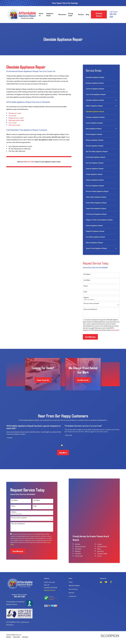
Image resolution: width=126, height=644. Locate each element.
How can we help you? (90, 309)
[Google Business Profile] (101, 575)
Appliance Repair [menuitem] (50, 14)
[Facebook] (111, 575)
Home (71, 575)
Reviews (71, 586)
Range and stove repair (16, 118)
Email (85, 292)
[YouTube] (106, 575)
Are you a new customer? (91, 303)
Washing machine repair (16, 120)
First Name (87, 274)
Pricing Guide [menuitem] (71, 14)
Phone (86, 286)
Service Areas (73, 582)
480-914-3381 (19, 590)
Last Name (87, 280)
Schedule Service (99, 14)
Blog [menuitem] (87, 14)
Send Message (90, 337)
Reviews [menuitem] (81, 14)
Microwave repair (14, 125)
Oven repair (12, 116)
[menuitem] (101, 78)
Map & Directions (50, 583)
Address (86, 298)
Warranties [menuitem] (62, 14)
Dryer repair (13, 123)
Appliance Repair (74, 579)
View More (63, 453)
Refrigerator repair (15, 113)
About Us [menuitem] (41, 14)
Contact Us (72, 590)
